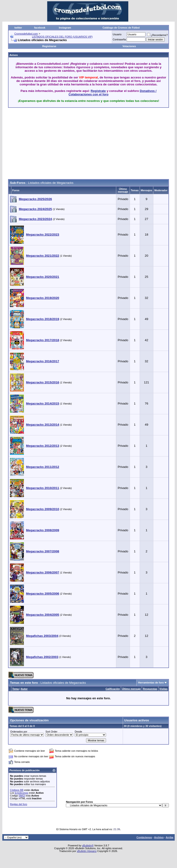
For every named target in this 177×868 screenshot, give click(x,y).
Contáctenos (144, 837)
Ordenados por (19, 732)
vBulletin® (88, 845)
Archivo (159, 837)
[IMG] (22, 796)
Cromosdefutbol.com (26, 34)
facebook (40, 28)
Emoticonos (21, 793)
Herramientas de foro (151, 683)
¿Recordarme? (157, 35)
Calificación (113, 689)
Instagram (65, 28)
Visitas (163, 689)
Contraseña (119, 39)
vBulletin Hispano (87, 851)
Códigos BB (17, 790)
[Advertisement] (62, 144)
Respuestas (150, 689)
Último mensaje (131, 689)
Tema (16, 689)
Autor (24, 689)
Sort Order (51, 732)
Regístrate (98, 91)
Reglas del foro (19, 804)
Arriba (170, 837)
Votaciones (129, 46)
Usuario (117, 34)
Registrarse (49, 46)
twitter (18, 28)
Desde (78, 732)
